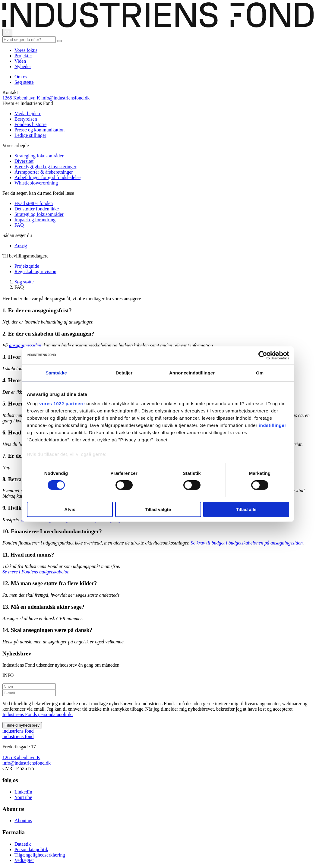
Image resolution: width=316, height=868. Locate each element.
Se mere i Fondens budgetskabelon (36, 572)
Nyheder (23, 66)
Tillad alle (246, 509)
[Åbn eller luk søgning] (7, 33)
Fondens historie (30, 124)
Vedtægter (24, 860)
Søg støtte (24, 82)
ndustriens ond (18, 731)
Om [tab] (260, 372)
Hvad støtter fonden (34, 203)
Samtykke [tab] (56, 372)
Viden (20, 61)
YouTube (23, 797)
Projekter (23, 56)
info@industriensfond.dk (65, 98)
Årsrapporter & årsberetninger (44, 172)
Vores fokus (26, 50)
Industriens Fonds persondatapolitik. (38, 714)
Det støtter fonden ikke (37, 209)
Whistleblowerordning (36, 183)
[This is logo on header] (158, 26)
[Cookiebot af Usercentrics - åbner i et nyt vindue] (263, 355)
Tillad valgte (158, 509)
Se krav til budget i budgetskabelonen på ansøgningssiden (247, 543)
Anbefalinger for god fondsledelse (47, 177)
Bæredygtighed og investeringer (45, 167)
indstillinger (273, 425)
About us (23, 821)
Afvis (70, 509)
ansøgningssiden (26, 345)
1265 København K (21, 98)
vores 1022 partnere (62, 404)
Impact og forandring (35, 220)
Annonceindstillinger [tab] (192, 372)
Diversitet (24, 161)
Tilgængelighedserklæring (40, 855)
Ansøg (21, 246)
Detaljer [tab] (124, 372)
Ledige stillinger (30, 135)
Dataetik (23, 844)
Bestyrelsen (26, 119)
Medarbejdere (28, 114)
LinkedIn (23, 792)
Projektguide (27, 266)
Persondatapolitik (31, 849)
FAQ (19, 225)
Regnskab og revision (35, 271)
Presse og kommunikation (39, 130)
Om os (21, 77)
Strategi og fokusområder (39, 156)
